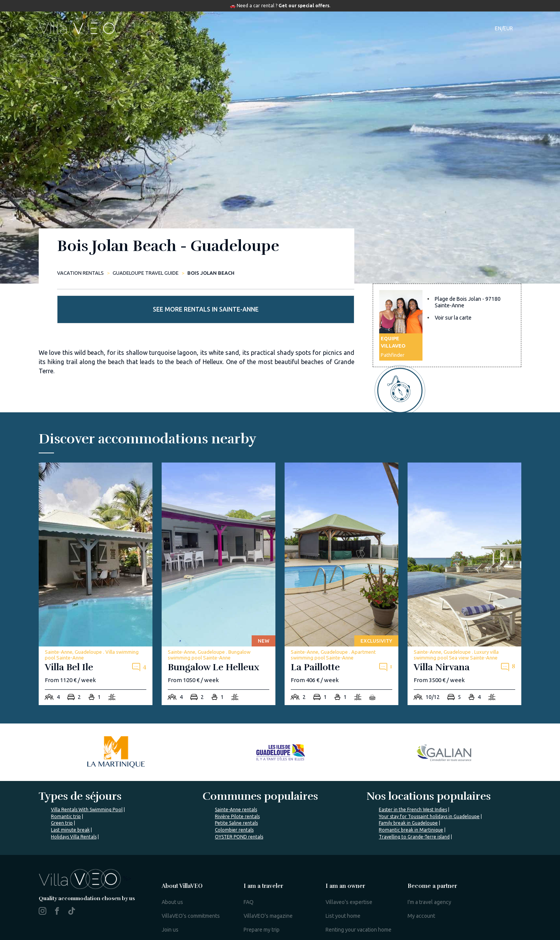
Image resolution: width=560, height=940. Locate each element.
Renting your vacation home (359, 913)
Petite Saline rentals (236, 806)
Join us (170, 913)
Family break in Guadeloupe (408, 806)
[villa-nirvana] (464, 567)
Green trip (62, 806)
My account (421, 899)
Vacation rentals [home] (80, 273)
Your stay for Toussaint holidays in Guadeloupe (429, 800)
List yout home (343, 899)
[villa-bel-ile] (96, 567)
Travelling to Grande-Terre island (414, 819)
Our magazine (372, 28)
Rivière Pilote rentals (237, 800)
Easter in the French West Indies (413, 793)
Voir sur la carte (453, 328)
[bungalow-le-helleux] (219, 567)
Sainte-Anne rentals (236, 793)
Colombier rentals (234, 813)
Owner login (340, 927)
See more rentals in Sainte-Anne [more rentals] (447, 270)
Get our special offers (304, 6)
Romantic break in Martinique (411, 813)
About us (172, 885)
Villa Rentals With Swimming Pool (87, 793)
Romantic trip (66, 800)
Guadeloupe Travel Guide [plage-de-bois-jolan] (146, 273)
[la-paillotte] (341, 567)
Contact (411, 28)
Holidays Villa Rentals (74, 819)
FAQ (249, 885)
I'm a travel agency (429, 885)
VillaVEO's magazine (268, 899)
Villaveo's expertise (349, 885)
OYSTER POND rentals (239, 819)
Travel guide (322, 28)
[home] (79, 28)
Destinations (273, 28)
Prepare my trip (262, 913)
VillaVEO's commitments (191, 899)
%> (85, 861)
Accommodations (217, 28)
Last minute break (70, 813)
